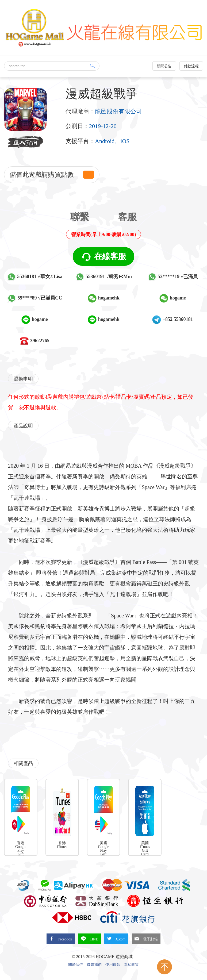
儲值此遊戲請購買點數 (52, 175)
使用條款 (113, 965)
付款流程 (191, 66)
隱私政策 (131, 965)
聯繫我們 (94, 965)
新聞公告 (164, 66)
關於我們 (76, 965)
